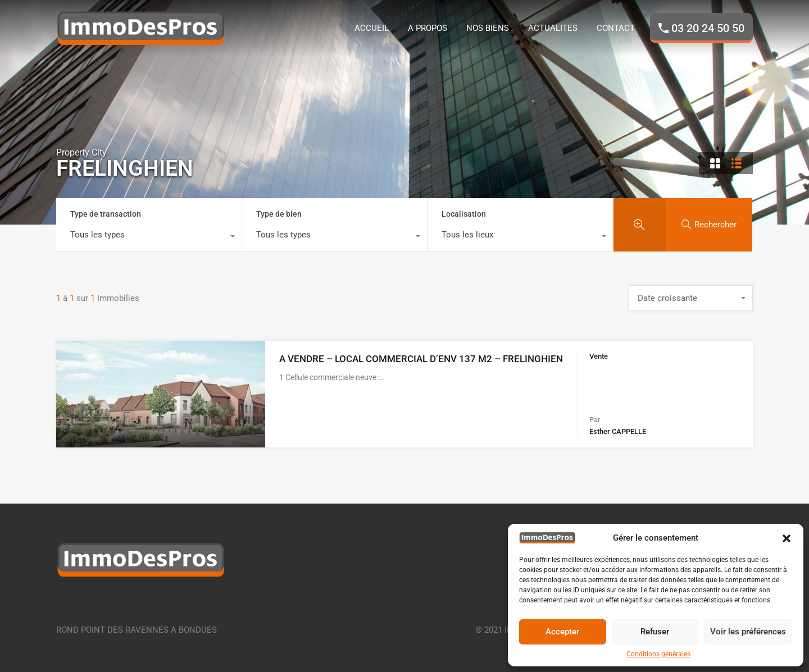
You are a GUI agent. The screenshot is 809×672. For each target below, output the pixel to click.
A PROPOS (428, 28)
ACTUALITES (553, 28)
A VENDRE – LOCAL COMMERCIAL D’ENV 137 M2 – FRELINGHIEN (421, 359)
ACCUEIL (372, 28)
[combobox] (149, 237)
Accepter (562, 632)
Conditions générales (658, 654)
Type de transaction (106, 214)
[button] (787, 538)
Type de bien (279, 214)
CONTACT (616, 28)
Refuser (655, 632)
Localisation (464, 214)
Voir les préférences (748, 632)
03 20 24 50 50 (708, 28)
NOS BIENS (488, 28)
